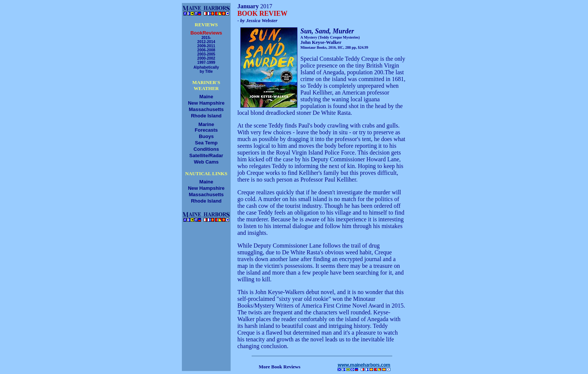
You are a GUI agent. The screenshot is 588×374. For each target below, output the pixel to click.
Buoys (206, 136)
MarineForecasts (206, 127)
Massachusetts (206, 109)
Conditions (206, 149)
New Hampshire (206, 103)
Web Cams (206, 162)
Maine (206, 97)
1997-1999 (206, 62)
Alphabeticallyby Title (206, 69)
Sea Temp (206, 143)
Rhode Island (206, 116)
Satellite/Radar (206, 155)
